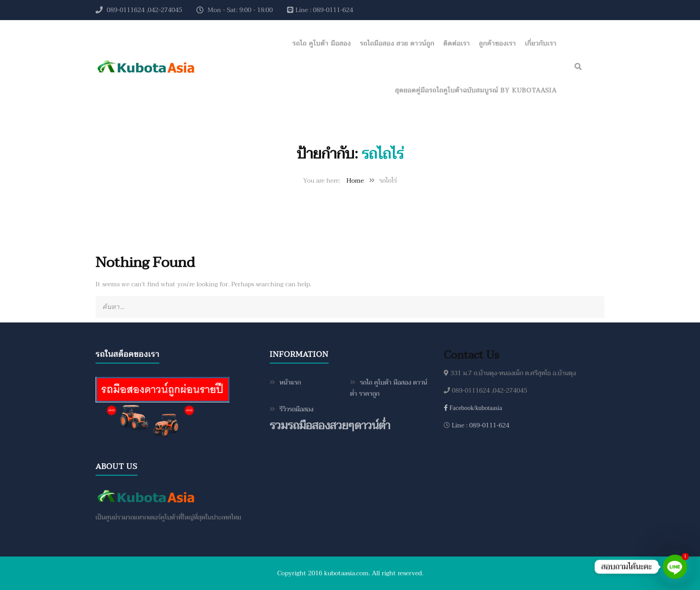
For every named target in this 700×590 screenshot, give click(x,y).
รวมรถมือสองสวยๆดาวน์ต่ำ (330, 426)
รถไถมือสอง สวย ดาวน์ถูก (397, 44)
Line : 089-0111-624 (480, 425)
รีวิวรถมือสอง (296, 409)
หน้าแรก (290, 383)
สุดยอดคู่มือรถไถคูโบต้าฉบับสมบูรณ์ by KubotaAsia (476, 90)
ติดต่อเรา (457, 44)
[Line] (675, 567)
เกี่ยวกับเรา (541, 44)
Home (355, 181)
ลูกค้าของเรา (498, 44)
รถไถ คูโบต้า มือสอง (322, 44)
